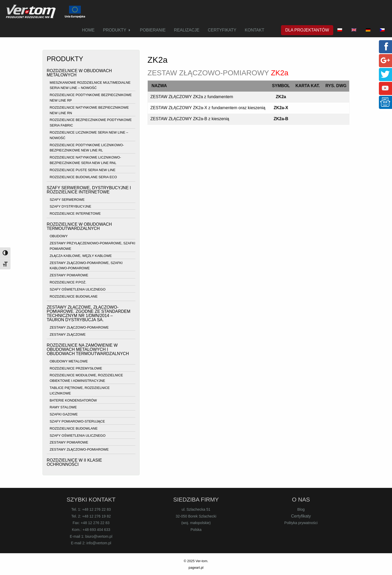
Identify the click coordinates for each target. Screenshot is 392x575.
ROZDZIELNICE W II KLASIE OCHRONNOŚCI (74, 462)
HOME (88, 30)
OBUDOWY (59, 236)
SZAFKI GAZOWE (64, 414)
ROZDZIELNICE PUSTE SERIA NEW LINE (83, 170)
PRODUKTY (115, 30)
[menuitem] (88, 30)
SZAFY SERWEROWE (67, 200)
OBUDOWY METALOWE (69, 361)
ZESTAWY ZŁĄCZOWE (68, 334)
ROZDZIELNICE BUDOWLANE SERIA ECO (83, 177)
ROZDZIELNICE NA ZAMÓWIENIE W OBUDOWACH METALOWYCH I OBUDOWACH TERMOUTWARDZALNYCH (88, 349)
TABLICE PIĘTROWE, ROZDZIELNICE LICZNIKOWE (80, 391)
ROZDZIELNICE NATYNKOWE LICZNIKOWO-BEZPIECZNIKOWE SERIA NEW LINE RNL (85, 160)
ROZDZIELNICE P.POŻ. (68, 282)
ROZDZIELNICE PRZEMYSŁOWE (76, 368)
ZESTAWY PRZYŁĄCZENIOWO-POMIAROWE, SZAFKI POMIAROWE (92, 246)
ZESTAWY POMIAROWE (69, 275)
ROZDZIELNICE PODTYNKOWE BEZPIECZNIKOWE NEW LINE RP (91, 98)
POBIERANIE (153, 30)
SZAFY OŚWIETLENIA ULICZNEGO (78, 289)
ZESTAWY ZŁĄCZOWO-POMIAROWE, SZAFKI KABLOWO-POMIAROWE (86, 266)
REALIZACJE (187, 30)
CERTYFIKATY (222, 30)
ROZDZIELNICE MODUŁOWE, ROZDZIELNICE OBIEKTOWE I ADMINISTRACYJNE (86, 378)
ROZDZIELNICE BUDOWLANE (74, 296)
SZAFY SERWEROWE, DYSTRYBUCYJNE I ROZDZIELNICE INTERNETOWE (89, 190)
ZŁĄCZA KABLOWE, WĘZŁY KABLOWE (81, 256)
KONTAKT (255, 30)
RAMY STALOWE (63, 407)
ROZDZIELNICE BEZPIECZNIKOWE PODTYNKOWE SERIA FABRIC (91, 123)
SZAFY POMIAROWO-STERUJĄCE (77, 421)
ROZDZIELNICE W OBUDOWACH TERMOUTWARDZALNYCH (79, 226)
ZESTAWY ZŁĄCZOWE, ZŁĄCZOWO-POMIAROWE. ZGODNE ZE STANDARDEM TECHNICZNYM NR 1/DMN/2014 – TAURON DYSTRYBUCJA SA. (89, 313)
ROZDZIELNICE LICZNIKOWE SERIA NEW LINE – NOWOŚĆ (89, 135)
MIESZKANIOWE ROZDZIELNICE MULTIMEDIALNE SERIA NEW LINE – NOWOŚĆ (90, 85)
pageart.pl (196, 568)
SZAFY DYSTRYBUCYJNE (70, 207)
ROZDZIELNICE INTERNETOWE (75, 213)
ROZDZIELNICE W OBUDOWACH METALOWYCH (79, 73)
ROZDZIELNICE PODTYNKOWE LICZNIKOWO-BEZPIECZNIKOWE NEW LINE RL (87, 148)
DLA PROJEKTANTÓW (307, 30)
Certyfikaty (301, 516)
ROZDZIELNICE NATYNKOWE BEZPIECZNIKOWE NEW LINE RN (89, 110)
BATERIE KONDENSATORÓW (73, 400)
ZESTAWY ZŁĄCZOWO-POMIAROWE (79, 327)
